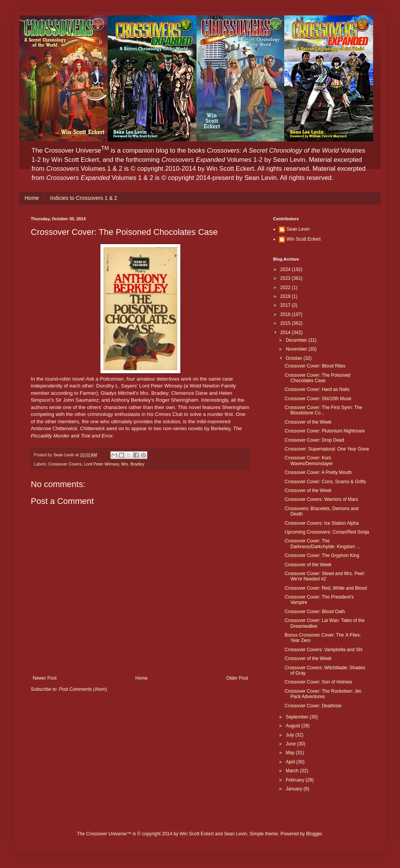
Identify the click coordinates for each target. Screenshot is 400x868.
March (293, 771)
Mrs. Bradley (133, 464)
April (291, 762)
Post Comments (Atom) (83, 689)
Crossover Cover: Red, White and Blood (326, 588)
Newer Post (45, 678)
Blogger (314, 834)
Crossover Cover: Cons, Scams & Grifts (325, 482)
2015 (286, 323)
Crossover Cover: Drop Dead (314, 440)
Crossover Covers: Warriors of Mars (321, 499)
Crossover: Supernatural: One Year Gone (327, 449)
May (291, 753)
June (291, 744)
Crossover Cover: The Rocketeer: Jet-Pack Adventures (323, 694)
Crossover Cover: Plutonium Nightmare (325, 431)
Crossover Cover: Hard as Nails (317, 389)
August (294, 726)
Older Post (237, 678)
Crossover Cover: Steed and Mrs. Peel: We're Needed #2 (325, 576)
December (297, 340)
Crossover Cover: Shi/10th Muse (318, 399)
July (291, 735)
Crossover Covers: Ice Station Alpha (322, 523)
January (295, 789)
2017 (286, 305)
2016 (286, 314)
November (297, 349)
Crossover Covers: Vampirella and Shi (324, 650)
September (298, 717)
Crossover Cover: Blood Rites (315, 366)
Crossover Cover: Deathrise (313, 706)
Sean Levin (298, 229)
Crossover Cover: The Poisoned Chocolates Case (317, 378)
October (295, 358)
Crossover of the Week (308, 422)
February (296, 780)
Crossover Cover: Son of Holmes (318, 682)
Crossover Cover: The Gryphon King (322, 555)
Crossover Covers (65, 464)
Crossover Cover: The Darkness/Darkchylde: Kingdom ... (322, 544)
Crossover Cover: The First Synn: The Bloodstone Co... (323, 410)
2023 (286, 278)
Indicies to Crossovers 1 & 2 (83, 198)
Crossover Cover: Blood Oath (315, 612)
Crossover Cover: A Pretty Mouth (318, 472)
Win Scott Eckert (304, 239)
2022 (286, 288)
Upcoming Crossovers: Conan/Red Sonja (327, 532)
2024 (286, 269)
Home (32, 198)
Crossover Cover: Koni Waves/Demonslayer (309, 461)
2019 (286, 296)
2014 (286, 333)
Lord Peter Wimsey (101, 464)
